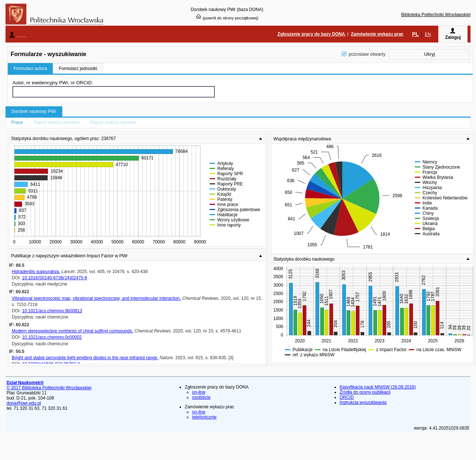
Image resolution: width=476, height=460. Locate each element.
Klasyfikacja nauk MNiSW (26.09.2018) (378, 387)
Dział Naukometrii (25, 383)
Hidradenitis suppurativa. (36, 272)
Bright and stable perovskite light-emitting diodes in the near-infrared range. (85, 358)
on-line (199, 392)
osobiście (201, 397)
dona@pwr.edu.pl (24, 403)
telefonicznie (204, 417)
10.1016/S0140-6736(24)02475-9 (54, 278)
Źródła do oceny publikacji (365, 392)
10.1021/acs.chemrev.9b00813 (52, 311)
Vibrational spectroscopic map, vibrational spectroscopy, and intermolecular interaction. (96, 298)
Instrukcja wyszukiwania (363, 402)
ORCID (347, 397)
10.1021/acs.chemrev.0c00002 (52, 337)
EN (428, 34)
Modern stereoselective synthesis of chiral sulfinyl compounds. (73, 331)
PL (415, 34)
